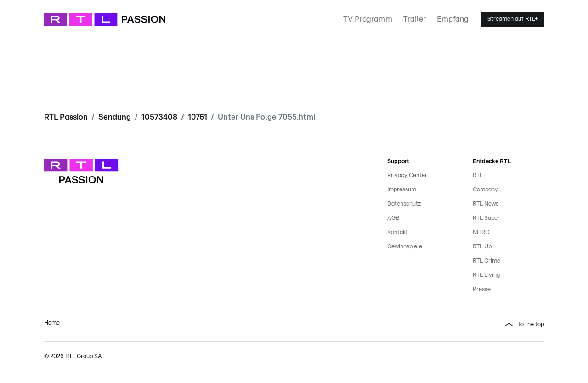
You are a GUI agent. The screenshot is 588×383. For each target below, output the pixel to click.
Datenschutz (404, 204)
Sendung (115, 117)
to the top (531, 324)
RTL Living (486, 275)
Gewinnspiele (405, 247)
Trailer (415, 19)
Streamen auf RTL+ (513, 19)
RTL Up (482, 247)
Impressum (402, 190)
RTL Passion (66, 117)
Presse (482, 289)
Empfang (453, 19)
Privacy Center (407, 175)
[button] (423, 325)
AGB (393, 218)
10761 (198, 117)
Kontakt (398, 232)
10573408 (159, 117)
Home (52, 323)
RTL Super (486, 218)
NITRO (481, 232)
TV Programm (368, 19)
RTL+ (479, 175)
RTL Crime (486, 261)
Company (485, 190)
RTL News (486, 204)
